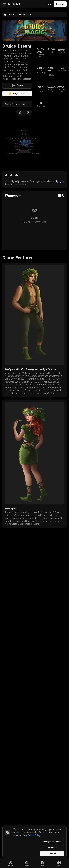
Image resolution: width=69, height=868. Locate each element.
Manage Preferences (52, 842)
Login (49, 4)
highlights (60, 181)
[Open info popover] (20, 195)
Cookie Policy (34, 835)
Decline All (52, 848)
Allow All (52, 854)
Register (60, 4)
